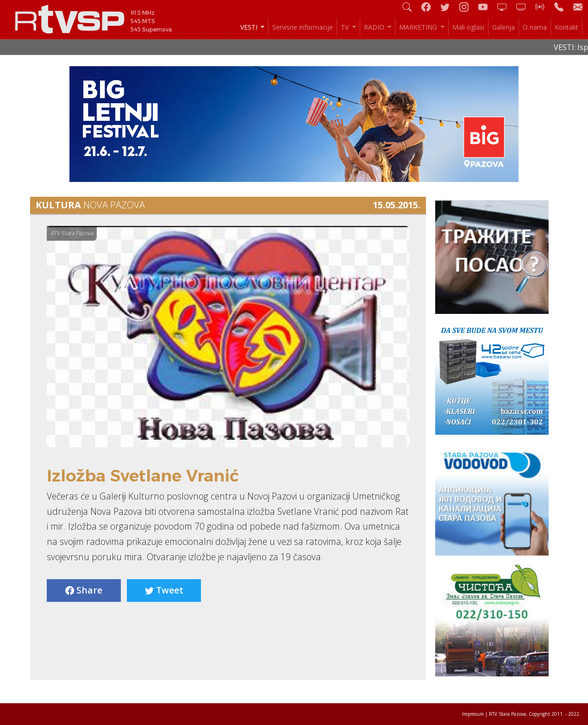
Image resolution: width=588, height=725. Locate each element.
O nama (535, 27)
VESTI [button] (250, 27)
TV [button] (346, 27)
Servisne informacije (303, 27)
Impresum (473, 714)
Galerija (504, 27)
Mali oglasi (468, 27)
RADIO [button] (375, 27)
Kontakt (566, 27)
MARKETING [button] (419, 27)
